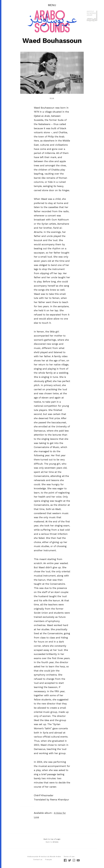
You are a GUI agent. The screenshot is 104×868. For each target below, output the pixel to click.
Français (48, 859)
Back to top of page (52, 839)
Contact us (38, 859)
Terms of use (69, 857)
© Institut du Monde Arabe (50, 857)
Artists (56, 842)
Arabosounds (33, 857)
